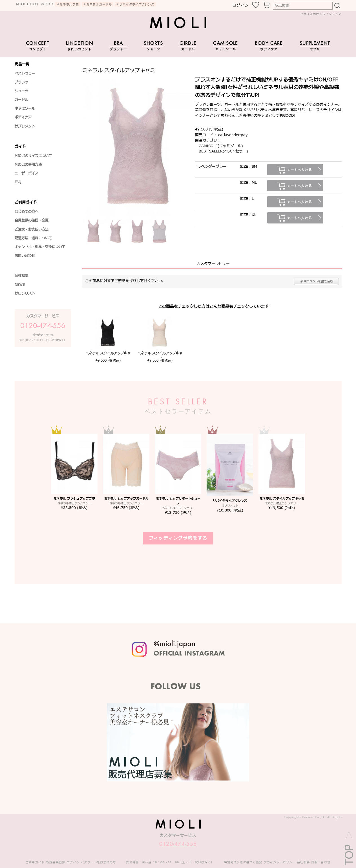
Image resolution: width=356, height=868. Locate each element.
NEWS (20, 285)
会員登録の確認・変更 (32, 220)
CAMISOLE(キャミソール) (221, 146)
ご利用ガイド (26, 202)
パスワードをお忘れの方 (98, 862)
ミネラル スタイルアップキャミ (108, 355)
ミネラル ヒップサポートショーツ (178, 501)
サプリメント (25, 126)
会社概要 (21, 276)
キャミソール (25, 108)
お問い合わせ (25, 256)
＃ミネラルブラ (68, 4)
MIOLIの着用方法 (28, 165)
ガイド (20, 147)
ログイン (241, 5)
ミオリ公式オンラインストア (321, 14)
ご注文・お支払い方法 (32, 229)
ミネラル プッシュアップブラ (74, 499)
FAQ (18, 182)
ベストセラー (25, 74)
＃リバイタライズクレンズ (135, 4)
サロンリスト (25, 293)
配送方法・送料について (33, 238)
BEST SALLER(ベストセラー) (223, 151)
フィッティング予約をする (178, 538)
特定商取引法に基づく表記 (243, 862)
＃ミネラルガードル (98, 4)
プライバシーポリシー (280, 862)
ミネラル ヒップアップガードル (126, 499)
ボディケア (23, 117)
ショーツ (21, 91)
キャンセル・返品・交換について (40, 247)
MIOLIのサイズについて (33, 156)
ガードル (21, 100)
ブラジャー (23, 82)
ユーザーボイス (26, 173)
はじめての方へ (26, 212)
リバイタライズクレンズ (230, 501)
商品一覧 (22, 64)
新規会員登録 (56, 862)
